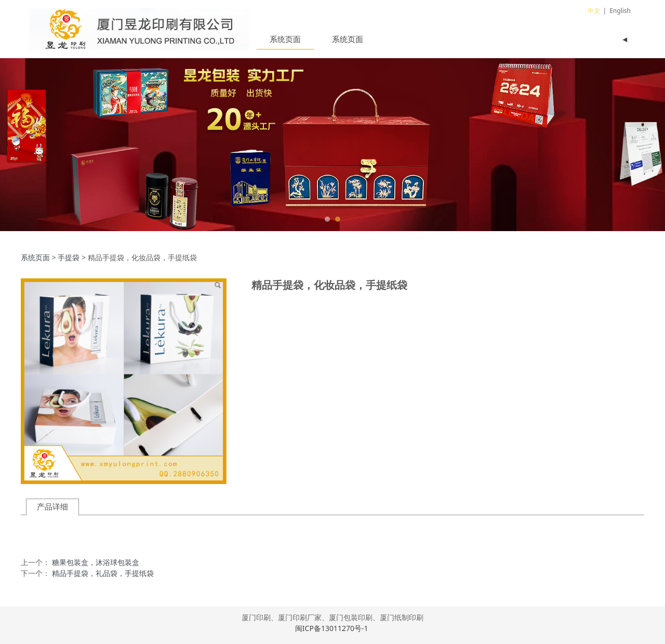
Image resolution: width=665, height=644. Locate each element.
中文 (594, 11)
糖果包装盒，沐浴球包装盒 (96, 562)
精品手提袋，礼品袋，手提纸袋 (103, 573)
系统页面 (285, 39)
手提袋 (69, 257)
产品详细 (52, 507)
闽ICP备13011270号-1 (332, 628)
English (620, 11)
